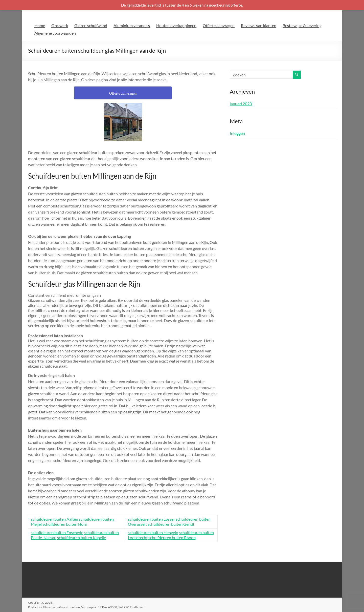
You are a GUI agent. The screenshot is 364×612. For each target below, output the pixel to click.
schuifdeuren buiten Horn (65, 524)
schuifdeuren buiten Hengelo (153, 532)
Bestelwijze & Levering (302, 25)
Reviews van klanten (259, 25)
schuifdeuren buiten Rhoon (172, 537)
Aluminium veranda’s (132, 25)
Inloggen (237, 133)
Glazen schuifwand (91, 25)
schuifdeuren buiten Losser (151, 519)
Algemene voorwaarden (55, 33)
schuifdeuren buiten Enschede (57, 532)
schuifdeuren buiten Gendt (171, 524)
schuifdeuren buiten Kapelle (82, 537)
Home (40, 25)
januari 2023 (241, 104)
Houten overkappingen (176, 25)
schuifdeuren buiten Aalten (54, 519)
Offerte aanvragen (219, 25)
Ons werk (60, 25)
